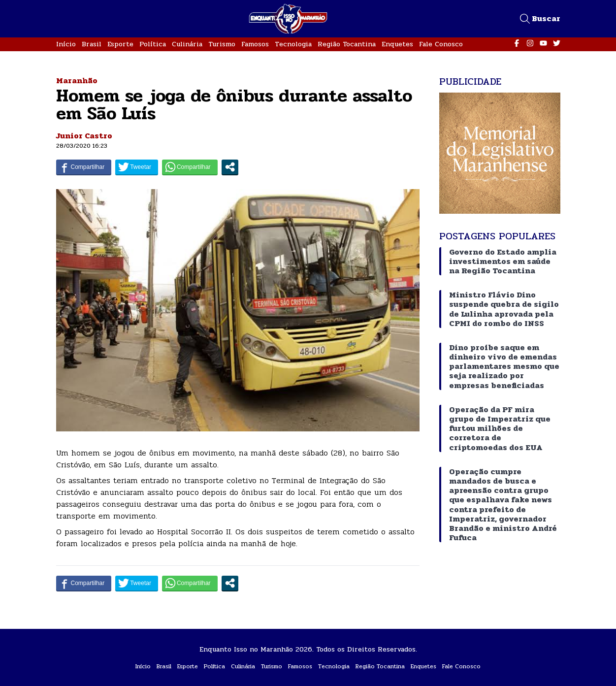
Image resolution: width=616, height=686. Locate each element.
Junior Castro (84, 136)
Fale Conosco (441, 44)
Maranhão (77, 81)
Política (153, 44)
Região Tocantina (347, 44)
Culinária (187, 44)
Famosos (255, 44)
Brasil (92, 44)
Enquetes (397, 44)
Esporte (120, 44)
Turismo (222, 44)
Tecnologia (293, 44)
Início (66, 44)
